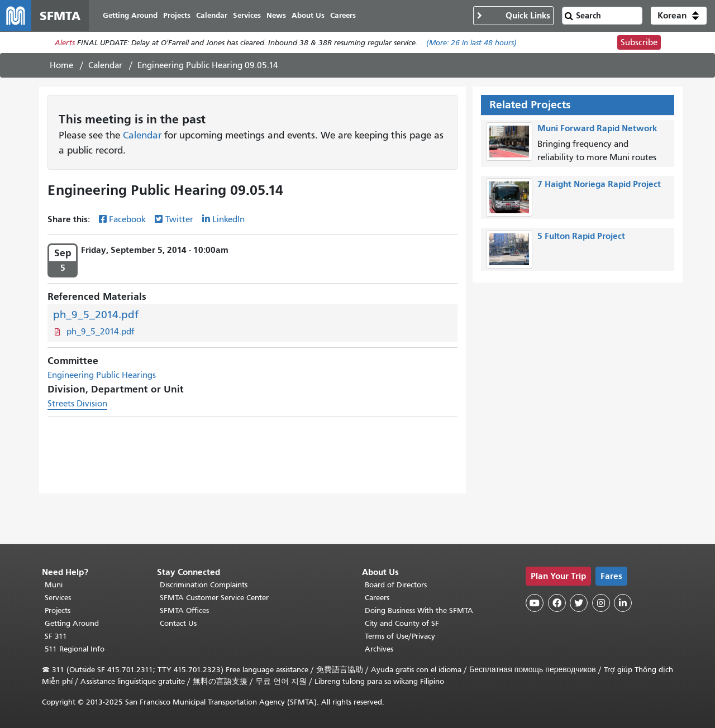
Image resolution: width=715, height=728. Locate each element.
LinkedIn (228, 219)
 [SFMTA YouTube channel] (535, 603)
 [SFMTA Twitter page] (579, 603)
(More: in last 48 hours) (471, 43)
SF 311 (56, 636)
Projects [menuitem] (177, 15)
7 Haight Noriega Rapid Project (599, 184)
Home (61, 65)
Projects (58, 610)
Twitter (179, 219)
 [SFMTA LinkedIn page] (623, 603)
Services (58, 598)
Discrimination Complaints (204, 585)
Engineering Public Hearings (102, 375)
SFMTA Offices (184, 610)
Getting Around (72, 623)
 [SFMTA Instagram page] (601, 603)
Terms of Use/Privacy (400, 636)
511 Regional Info (75, 649)
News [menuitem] (276, 15)
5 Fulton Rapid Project (581, 236)
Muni (54, 585)
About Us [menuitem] (308, 15)
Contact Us (178, 623)
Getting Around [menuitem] (130, 15)
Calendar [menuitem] (212, 15)
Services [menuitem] (247, 15)
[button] (679, 16)
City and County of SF (402, 623)
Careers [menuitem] (343, 15)
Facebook (127, 219)
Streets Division (77, 404)
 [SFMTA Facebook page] (557, 603)
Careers (377, 598)
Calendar (105, 65)
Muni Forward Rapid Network (597, 128)
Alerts (65, 43)
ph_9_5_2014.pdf (96, 315)
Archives (379, 649)
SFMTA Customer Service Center (214, 598)
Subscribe (639, 42)
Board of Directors (396, 585)
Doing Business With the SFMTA (419, 610)
